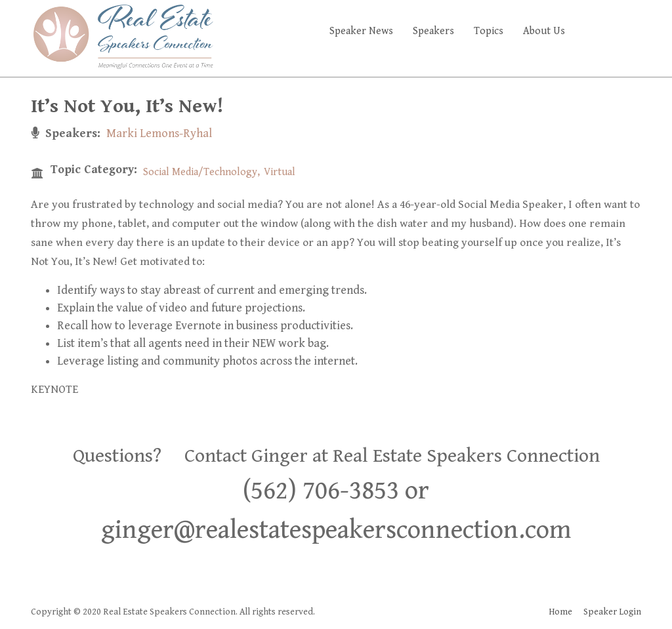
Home (560, 612)
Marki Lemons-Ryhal (159, 133)
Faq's (619, 31)
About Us (544, 31)
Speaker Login (612, 612)
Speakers (433, 31)
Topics (489, 31)
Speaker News (361, 31)
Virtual (280, 172)
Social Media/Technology (200, 172)
